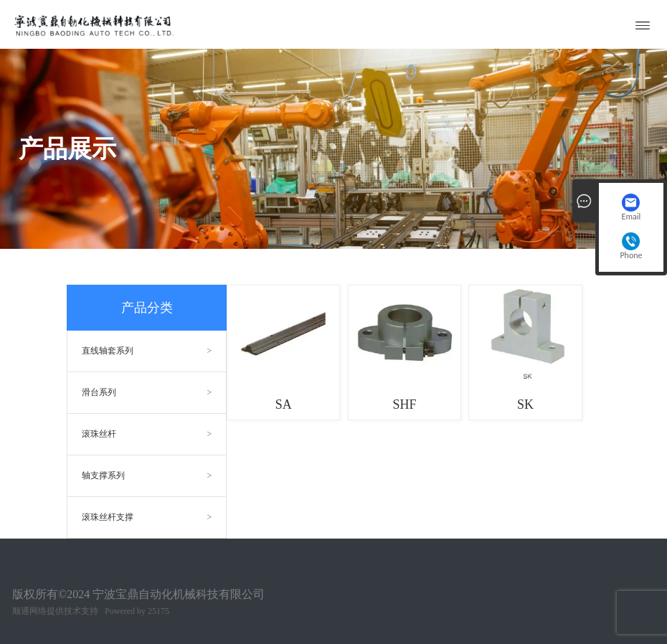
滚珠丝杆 (99, 434)
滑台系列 (99, 392)
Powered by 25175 (137, 611)
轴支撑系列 (103, 475)
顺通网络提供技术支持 (55, 611)
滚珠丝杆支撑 (108, 517)
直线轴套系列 (108, 351)
